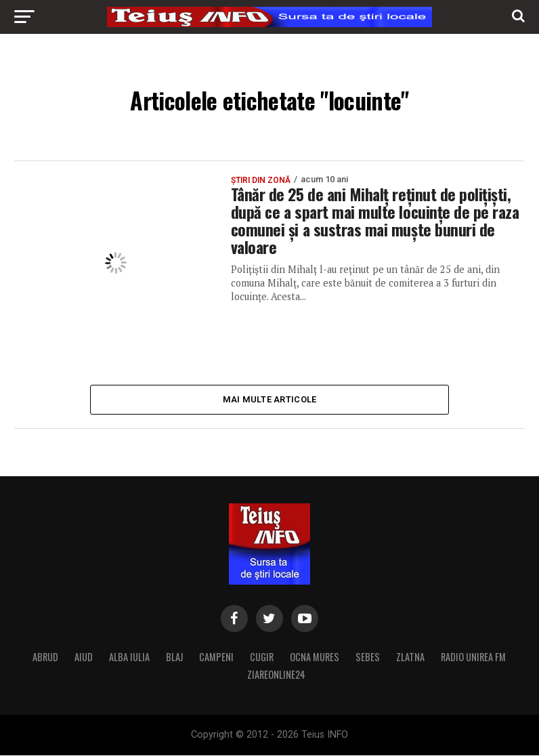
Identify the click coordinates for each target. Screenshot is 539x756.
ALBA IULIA (129, 657)
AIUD (84, 657)
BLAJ (174, 657)
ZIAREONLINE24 (276, 675)
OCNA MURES (315, 657)
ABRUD (45, 657)
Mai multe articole (270, 399)
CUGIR (262, 657)
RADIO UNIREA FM (473, 657)
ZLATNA (410, 657)
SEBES (368, 657)
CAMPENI (216, 657)
